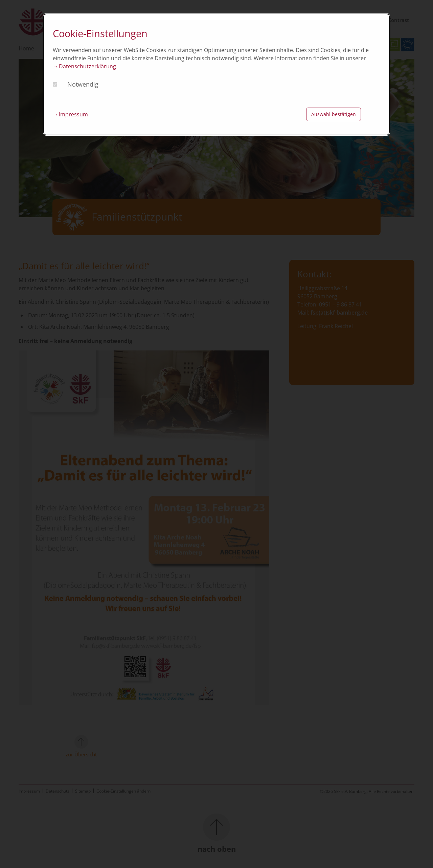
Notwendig (83, 84)
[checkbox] (55, 84)
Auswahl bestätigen (334, 114)
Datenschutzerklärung (87, 66)
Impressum (73, 114)
